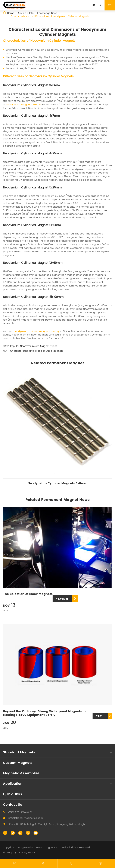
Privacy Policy (27, 853)
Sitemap (8, 853)
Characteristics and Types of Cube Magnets (37, 351)
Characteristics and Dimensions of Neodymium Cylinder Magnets (50, 16)
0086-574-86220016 (20, 812)
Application (13, 784)
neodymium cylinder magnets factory (37, 331)
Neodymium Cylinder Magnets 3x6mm (57, 484)
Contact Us (13, 805)
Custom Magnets (18, 763)
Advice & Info (26, 13)
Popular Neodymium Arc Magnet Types (34, 346)
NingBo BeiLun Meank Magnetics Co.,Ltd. (42, 848)
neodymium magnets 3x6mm (24, 105)
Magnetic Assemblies (21, 773)
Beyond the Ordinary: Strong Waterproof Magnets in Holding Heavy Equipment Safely (44, 713)
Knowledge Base (47, 13)
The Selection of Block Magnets (28, 594)
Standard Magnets (19, 752)
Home (11, 13)
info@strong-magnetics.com (25, 818)
